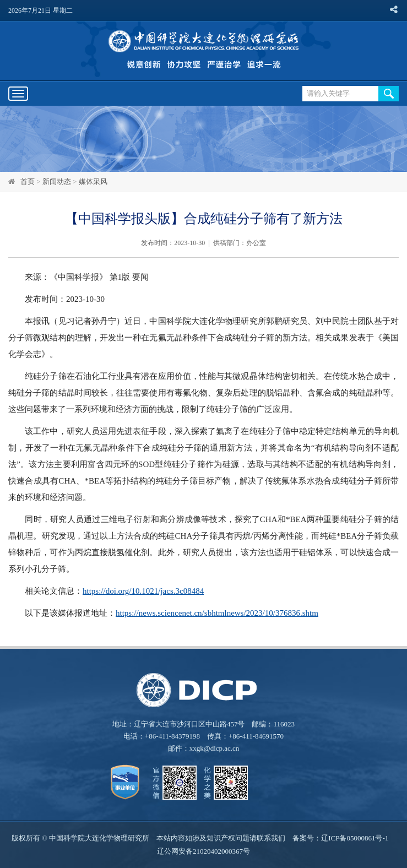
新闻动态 (57, 181)
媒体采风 (93, 181)
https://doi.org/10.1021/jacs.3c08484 (143, 591)
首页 (28, 181)
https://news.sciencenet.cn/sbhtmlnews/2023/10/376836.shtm (217, 613)
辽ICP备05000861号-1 (355, 838)
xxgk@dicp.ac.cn (215, 748)
